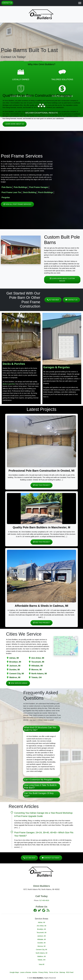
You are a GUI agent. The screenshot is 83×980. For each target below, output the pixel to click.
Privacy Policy (43, 972)
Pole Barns (7, 187)
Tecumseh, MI (38, 662)
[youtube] (44, 910)
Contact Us (7, 3)
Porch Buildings (46, 192)
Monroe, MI (37, 670)
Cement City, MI (17, 674)
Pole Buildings (21, 187)
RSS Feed (70, 972)
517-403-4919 (53, 300)
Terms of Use (54, 972)
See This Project (41, 485)
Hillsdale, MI (37, 666)
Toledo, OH (36, 677)
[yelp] (48, 910)
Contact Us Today (51, 858)
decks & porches (9, 384)
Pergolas (6, 197)
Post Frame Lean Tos (11, 192)
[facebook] (35, 910)
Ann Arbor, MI (38, 658)
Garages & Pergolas (56, 367)
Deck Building (30, 192)
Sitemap (62, 972)
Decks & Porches (14, 364)
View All (41, 964)
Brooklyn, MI (15, 662)
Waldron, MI (15, 677)
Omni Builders (38, 978)
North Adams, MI (39, 674)
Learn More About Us (15, 124)
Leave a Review (26, 972)
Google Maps (14, 972)
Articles (35, 972)
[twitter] (40, 910)
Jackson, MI (15, 666)
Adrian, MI (14, 658)
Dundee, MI (15, 670)
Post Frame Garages (39, 187)
